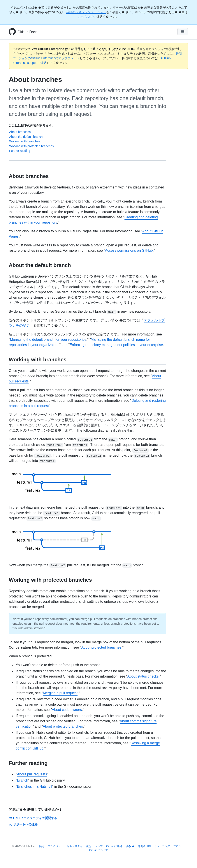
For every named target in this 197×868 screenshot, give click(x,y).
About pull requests (32, 774)
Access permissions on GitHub (129, 250)
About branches (20, 132)
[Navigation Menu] (183, 32)
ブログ (177, 846)
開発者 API (144, 846)
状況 (89, 846)
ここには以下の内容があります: (31, 126)
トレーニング (162, 846)
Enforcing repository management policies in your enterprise (116, 345)
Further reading (20, 151)
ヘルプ (99, 846)
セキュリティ (75, 846)
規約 (41, 846)
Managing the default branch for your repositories (48, 340)
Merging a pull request (60, 693)
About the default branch (26, 137)
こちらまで (86, 17)
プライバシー (55, 846)
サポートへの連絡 (23, 824)
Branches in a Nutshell (35, 786)
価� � (130, 846)
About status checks (143, 676)
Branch (23, 780)
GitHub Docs (27, 32)
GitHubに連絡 (114, 846)
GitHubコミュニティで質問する (33, 818)
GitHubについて (98, 850)
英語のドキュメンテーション (86, 12)
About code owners (67, 710)
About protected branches (101, 647)
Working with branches (25, 141)
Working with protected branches (32, 146)
